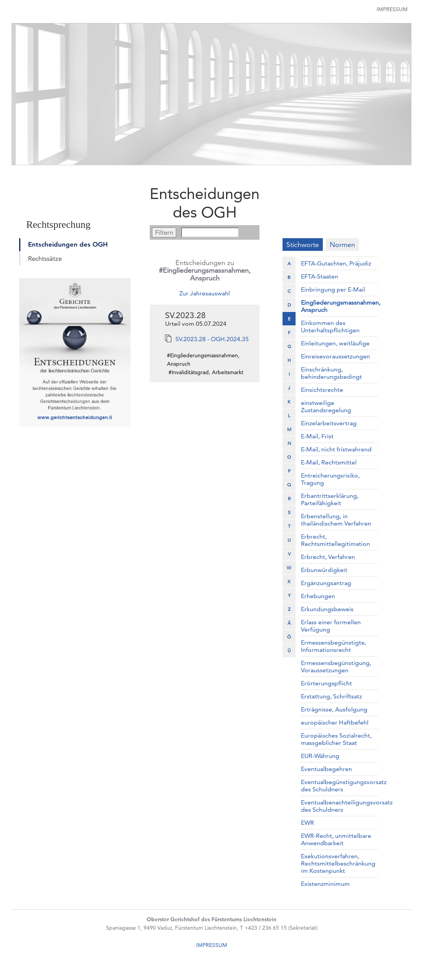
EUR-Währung (320, 756)
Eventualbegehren (326, 769)
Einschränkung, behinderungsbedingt (331, 373)
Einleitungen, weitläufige (335, 343)
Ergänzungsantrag (326, 583)
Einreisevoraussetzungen (335, 356)
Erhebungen (318, 596)
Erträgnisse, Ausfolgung (334, 709)
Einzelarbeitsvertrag (329, 423)
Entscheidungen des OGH (68, 244)
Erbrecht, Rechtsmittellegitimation (335, 540)
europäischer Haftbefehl (335, 722)
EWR (307, 823)
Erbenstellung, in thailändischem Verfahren (336, 520)
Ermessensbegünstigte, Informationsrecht (334, 646)
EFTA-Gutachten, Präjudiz (336, 263)
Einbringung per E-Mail (333, 289)
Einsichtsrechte (322, 390)
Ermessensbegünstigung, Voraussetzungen (336, 667)
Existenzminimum (325, 884)
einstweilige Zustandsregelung (326, 406)
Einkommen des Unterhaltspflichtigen (330, 327)
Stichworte (303, 245)
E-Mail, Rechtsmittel (329, 462)
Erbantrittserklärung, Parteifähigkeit (330, 499)
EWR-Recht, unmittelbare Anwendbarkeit (336, 839)
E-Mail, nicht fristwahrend (336, 449)
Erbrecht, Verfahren (328, 557)
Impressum (392, 9)
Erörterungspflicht (326, 683)
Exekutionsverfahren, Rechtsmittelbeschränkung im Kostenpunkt (338, 863)
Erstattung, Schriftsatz (331, 696)
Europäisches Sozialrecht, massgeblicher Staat (336, 739)
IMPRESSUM (212, 945)
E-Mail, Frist (317, 436)
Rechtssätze (45, 259)
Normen (342, 245)
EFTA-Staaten (320, 276)
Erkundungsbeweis (327, 609)
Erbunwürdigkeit (324, 570)
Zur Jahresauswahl (205, 293)
